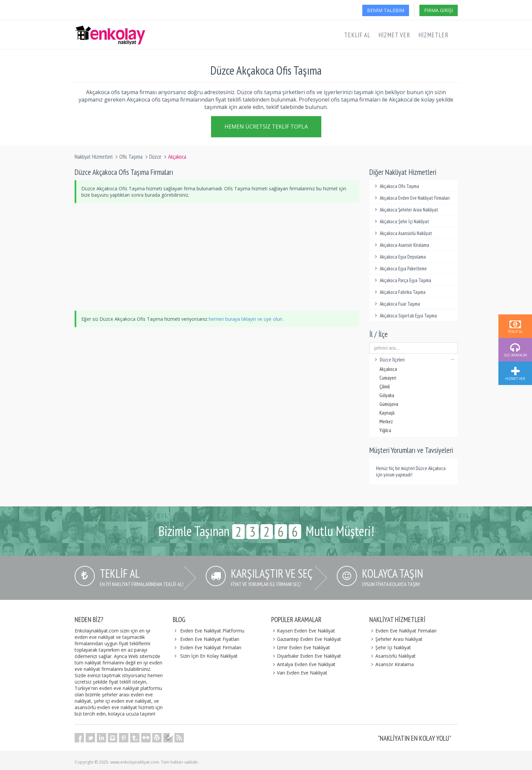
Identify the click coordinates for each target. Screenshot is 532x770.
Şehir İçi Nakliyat (390, 647)
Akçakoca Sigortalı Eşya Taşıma (405, 316)
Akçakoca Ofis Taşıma (396, 186)
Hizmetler (434, 35)
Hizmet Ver (394, 35)
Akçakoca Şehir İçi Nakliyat (401, 221)
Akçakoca (388, 369)
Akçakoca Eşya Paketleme (400, 268)
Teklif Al (357, 35)
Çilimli (385, 387)
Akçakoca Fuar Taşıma (396, 304)
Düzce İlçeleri (414, 360)
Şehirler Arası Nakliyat (396, 639)
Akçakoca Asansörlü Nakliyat (402, 233)
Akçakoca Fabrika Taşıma (399, 292)
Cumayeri (388, 378)
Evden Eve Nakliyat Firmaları (211, 647)
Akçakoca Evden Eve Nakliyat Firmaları (411, 198)
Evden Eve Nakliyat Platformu (212, 631)
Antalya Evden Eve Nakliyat (303, 664)
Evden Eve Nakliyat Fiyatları (210, 639)
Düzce (155, 157)
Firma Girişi (439, 10)
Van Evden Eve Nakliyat (299, 673)
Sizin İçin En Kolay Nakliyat (209, 656)
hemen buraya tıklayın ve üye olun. (246, 319)
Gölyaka (387, 395)
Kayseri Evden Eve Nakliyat (303, 631)
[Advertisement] (217, 257)
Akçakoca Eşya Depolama (399, 257)
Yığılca (385, 430)
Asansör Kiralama (392, 664)
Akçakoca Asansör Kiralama (401, 245)
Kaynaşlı (387, 413)
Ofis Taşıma (131, 157)
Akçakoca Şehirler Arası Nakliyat (405, 210)
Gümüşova (389, 404)
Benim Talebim (386, 10)
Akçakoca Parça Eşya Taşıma (402, 280)
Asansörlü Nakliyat (393, 656)
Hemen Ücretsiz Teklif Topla (266, 127)
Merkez (386, 421)
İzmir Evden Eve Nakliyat (301, 647)
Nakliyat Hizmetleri (94, 157)
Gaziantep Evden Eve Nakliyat (306, 639)
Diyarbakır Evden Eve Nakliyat (306, 656)
